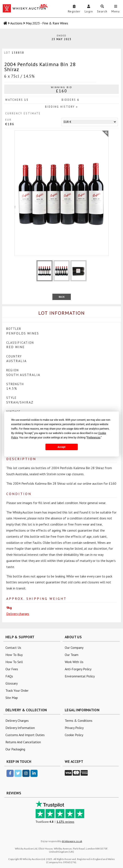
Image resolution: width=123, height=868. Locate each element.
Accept (62, 447)
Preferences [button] (94, 438)
